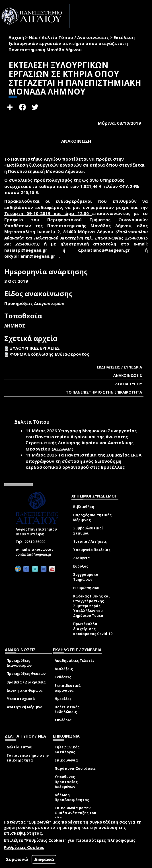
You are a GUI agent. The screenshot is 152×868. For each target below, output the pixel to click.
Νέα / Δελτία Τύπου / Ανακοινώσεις (69, 37)
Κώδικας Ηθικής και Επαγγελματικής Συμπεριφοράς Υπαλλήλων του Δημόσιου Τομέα (92, 606)
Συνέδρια (63, 720)
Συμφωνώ (17, 859)
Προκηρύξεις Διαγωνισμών (19, 663)
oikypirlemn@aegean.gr (31, 256)
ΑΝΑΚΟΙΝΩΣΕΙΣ (128, 375)
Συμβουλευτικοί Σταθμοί (88, 531)
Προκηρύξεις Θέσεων (26, 674)
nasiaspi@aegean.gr (27, 250)
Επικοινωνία (66, 760)
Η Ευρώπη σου (86, 588)
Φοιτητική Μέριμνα (25, 707)
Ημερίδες (63, 699)
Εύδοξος (81, 566)
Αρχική (16, 37)
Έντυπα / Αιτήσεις (90, 542)
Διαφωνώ (44, 859)
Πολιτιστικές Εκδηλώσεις (67, 709)
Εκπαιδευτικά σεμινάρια (68, 688)
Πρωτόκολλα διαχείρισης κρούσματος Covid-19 (93, 629)
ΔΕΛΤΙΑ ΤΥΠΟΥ (129, 384)
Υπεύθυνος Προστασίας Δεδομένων (66, 782)
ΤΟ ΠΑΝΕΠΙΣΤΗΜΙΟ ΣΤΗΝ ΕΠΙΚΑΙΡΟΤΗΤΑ (104, 392)
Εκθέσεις (63, 677)
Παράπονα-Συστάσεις (75, 768)
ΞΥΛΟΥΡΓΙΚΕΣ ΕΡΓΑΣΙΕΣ (35, 348)
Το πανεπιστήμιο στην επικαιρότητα (28, 758)
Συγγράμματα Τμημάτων (86, 577)
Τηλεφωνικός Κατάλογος (67, 750)
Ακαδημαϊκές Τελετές (75, 661)
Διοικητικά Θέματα (25, 690)
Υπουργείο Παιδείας (92, 550)
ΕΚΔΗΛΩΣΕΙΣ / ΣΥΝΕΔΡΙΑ (119, 367)
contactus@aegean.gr (35, 554)
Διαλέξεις (64, 669)
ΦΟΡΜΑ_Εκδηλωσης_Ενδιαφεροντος (50, 354)
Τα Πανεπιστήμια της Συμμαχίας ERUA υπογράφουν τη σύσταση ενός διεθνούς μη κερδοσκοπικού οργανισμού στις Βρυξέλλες (84, 461)
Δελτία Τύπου (19, 747)
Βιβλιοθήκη (84, 507)
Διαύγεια (82, 558)
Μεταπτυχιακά (21, 699)
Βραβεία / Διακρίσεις (26, 682)
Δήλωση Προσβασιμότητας (72, 797)
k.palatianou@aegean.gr (105, 250)
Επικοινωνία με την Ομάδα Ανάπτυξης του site (75, 813)
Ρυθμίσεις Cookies (24, 847)
